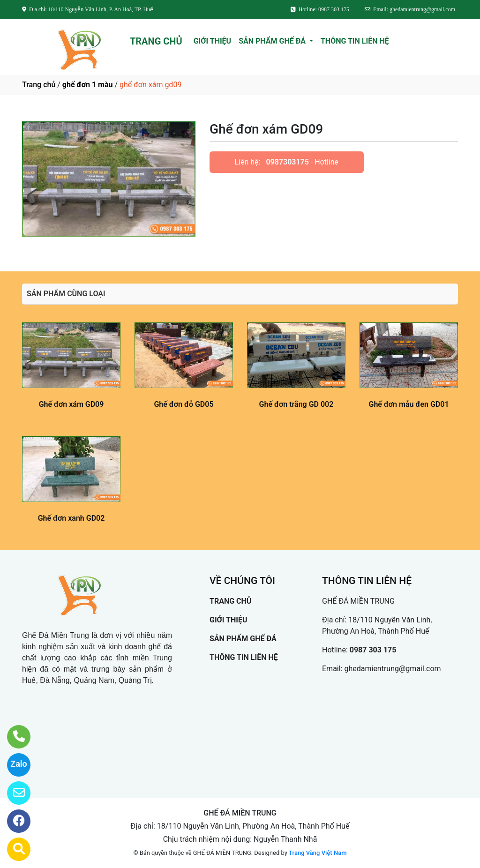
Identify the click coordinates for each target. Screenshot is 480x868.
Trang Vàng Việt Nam (318, 853)
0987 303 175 (373, 650)
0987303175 (287, 162)
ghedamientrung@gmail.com (392, 669)
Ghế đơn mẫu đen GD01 (409, 404)
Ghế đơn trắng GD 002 (296, 404)
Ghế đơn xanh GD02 (71, 518)
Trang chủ (39, 85)
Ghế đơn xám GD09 (71, 404)
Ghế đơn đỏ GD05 (184, 404)
